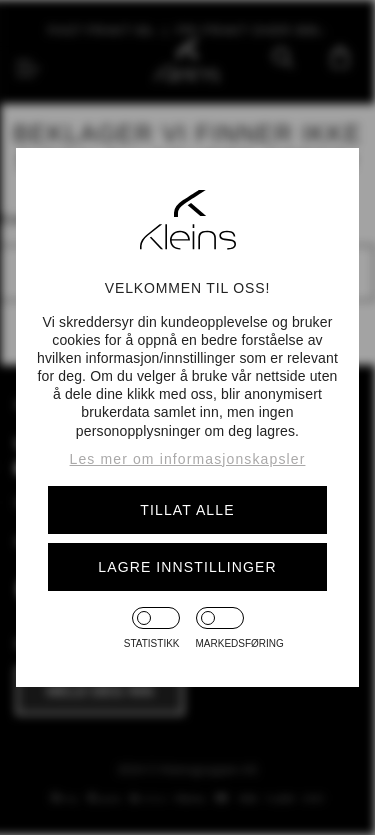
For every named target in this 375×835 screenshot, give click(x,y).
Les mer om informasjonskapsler (188, 459)
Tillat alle (187, 510)
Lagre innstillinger (187, 567)
